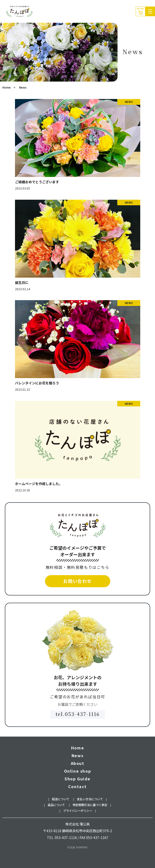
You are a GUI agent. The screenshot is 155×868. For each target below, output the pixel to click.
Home (7, 87)
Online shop (78, 771)
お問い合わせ (77, 581)
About (78, 763)
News (77, 755)
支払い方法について (90, 799)
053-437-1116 (66, 838)
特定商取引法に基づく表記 (90, 805)
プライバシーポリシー (78, 811)
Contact (77, 786)
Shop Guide (77, 779)
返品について (56, 805)
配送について (61, 799)
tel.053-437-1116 (78, 714)
